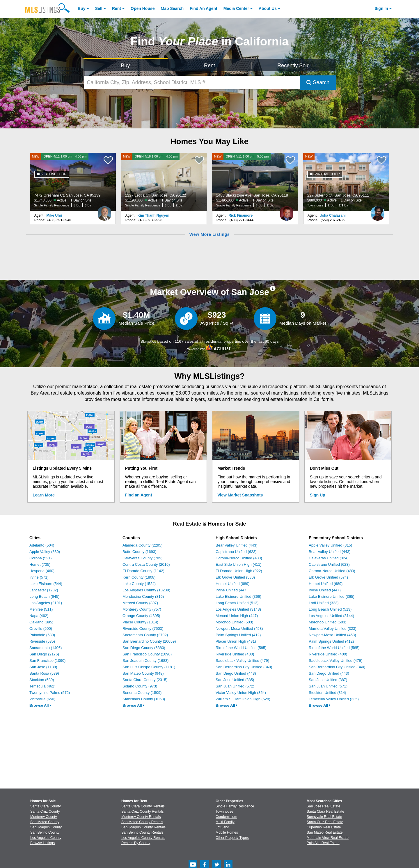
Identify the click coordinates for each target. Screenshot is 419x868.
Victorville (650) (42, 699)
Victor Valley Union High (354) (241, 693)
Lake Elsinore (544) (46, 584)
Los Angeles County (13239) (146, 590)
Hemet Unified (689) (232, 584)
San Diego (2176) (44, 654)
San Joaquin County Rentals (143, 827)
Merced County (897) (140, 603)
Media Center (236, 8)
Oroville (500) (41, 629)
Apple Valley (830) (45, 552)
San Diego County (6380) (144, 648)
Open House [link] (143, 8)
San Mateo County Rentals (142, 822)
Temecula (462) (42, 686)
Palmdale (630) (42, 635)
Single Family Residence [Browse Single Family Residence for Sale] (235, 806)
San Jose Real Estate (323, 806)
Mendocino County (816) (143, 596)
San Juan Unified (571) (328, 686)
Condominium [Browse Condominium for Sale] (226, 817)
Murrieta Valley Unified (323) (333, 629)
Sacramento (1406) (46, 648)
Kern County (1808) (139, 577)
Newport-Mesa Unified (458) (239, 629)
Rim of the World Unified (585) (241, 648)
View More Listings (209, 234)
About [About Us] (268, 8)
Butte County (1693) (139, 552)
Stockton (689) (42, 680)
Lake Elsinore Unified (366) (238, 596)
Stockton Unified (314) (327, 693)
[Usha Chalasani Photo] (378, 211)
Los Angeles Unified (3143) (238, 609)
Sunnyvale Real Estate (324, 817)
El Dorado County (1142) (143, 571)
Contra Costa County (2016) (146, 564)
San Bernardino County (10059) (149, 641)
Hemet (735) (40, 564)
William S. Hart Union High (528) (243, 699)
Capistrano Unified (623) (236, 552)
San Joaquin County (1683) (145, 661)
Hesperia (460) (42, 571)
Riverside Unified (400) (235, 654)
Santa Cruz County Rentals (142, 812)
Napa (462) (39, 616)
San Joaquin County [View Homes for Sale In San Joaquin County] (46, 827)
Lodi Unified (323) (324, 603)
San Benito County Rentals (142, 832)
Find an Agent (139, 495)
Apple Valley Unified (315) (330, 545)
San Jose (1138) (43, 667)
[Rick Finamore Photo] (287, 211)
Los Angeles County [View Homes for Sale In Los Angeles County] (46, 838)
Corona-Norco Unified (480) (239, 558)
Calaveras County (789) (142, 558)
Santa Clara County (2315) (145, 680)
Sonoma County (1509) (142, 693)
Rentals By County (136, 843)
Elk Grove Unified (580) (235, 577)
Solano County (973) (140, 686)
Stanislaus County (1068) (144, 699)
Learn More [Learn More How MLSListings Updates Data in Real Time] (44, 495)
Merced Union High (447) (237, 616)
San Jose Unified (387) (328, 680)
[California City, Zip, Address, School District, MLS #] (192, 83)
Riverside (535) (42, 641)
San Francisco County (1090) (147, 654)
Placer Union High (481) (236, 641)
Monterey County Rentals (141, 817)
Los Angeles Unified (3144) (331, 616)
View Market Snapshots (240, 495)
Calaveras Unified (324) (329, 558)
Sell (99, 8)
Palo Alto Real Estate (323, 843)
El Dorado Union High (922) (239, 571)
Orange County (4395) (141, 616)
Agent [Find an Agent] (204, 8)
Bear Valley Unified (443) (237, 545)
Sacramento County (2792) (145, 635)
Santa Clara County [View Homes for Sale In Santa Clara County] (46, 806)
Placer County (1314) (140, 622)
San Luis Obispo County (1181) (149, 667)
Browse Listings (42, 843)
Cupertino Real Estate (324, 827)
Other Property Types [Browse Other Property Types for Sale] (232, 838)
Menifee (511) (41, 609)
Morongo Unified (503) (234, 622)
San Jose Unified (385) (235, 680)
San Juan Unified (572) (235, 686)
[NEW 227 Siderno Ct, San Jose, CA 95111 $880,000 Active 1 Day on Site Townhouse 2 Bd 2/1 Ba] (346, 182)
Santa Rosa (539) (44, 673)
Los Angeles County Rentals (143, 838)
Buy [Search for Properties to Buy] (126, 66)
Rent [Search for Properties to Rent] (210, 66)
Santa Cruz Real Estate (325, 822)
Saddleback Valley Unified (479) (242, 661)
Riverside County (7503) (143, 629)
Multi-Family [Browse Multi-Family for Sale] (225, 822)
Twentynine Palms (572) (50, 693)
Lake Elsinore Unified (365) (332, 596)
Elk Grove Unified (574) (328, 577)
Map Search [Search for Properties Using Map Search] (172, 8)
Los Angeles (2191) (46, 603)
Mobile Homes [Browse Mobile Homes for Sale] (227, 832)
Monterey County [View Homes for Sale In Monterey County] (44, 817)
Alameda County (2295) (142, 545)
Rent (117, 8)
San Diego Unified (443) (236, 673)
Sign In (381, 8)
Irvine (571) (39, 577)
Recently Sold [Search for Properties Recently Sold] (293, 66)
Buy (81, 8)
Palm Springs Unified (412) (238, 635)
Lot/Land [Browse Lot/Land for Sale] (222, 827)
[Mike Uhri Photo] (104, 211)
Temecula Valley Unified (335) (334, 699)
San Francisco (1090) (47, 661)
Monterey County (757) (142, 609)
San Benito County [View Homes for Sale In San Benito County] (45, 832)
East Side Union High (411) (239, 564)
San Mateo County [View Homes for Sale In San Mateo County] (45, 822)
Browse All (40, 705)
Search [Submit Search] (318, 82)
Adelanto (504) (42, 545)
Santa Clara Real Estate (325, 812)
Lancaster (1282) (44, 590)
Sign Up (318, 495)
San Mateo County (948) (143, 673)
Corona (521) (41, 558)
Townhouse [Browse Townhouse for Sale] (224, 812)
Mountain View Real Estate (328, 838)
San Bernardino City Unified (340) (244, 667)
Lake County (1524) (139, 584)
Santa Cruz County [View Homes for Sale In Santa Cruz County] (45, 812)
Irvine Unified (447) (232, 590)
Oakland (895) (41, 622)
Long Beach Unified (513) (237, 603)
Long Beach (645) (44, 596)
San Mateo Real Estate (325, 832)
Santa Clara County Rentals (143, 806)
